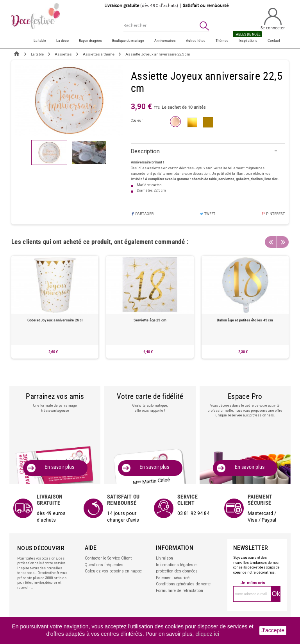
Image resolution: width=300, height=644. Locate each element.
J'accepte (273, 630)
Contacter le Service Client (106, 555)
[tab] (208, 152)
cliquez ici (207, 634)
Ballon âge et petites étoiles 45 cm (245, 320)
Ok (276, 590)
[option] (55, 307)
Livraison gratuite (122, 6)
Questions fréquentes (102, 561)
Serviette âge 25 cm (150, 320)
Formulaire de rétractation (177, 583)
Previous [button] (271, 242)
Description (145, 151)
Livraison (163, 555)
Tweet (208, 214)
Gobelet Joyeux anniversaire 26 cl (55, 320)
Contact (274, 40)
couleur (137, 120)
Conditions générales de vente (180, 578)
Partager (142, 214)
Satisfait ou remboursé (206, 6)
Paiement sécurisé (171, 572)
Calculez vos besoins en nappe (109, 566)
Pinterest (273, 214)
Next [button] (283, 242)
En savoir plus (60, 466)
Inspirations (248, 38)
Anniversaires (165, 40)
